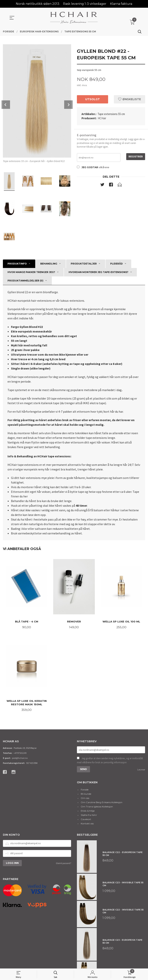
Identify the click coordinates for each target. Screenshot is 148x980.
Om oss (85, 799)
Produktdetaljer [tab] (84, 264)
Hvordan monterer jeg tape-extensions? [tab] (98, 272)
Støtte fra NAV (89, 816)
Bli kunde (86, 795)
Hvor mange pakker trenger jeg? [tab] (31, 272)
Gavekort (86, 820)
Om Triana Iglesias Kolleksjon (97, 807)
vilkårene (104, 168)
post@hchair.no (20, 759)
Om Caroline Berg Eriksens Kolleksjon (102, 803)
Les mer (141, 771)
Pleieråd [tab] (116, 264)
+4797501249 (20, 754)
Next (68, 105)
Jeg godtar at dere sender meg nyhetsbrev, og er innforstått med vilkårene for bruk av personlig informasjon (110, 761)
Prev (6, 105)
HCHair (102, 118)
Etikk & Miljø (88, 812)
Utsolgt (92, 99)
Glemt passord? (63, 864)
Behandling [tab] (49, 264)
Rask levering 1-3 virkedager (85, 4)
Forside (85, 791)
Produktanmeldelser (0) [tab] (25, 281)
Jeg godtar (90, 168)
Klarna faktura (121, 4)
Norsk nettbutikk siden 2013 (38, 4)
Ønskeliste (129, 99)
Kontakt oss (87, 824)
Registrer (136, 157)
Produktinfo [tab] (17, 264)
